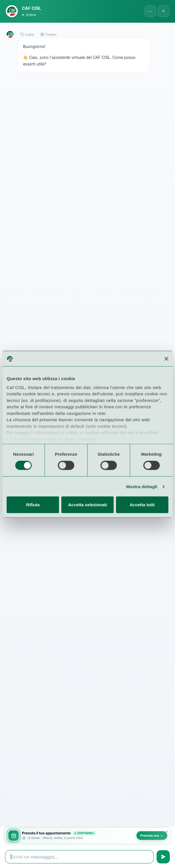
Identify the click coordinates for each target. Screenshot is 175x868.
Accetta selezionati (87, 505)
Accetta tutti (142, 505)
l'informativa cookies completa (63, 439)
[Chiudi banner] (166, 359)
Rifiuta (33, 505)
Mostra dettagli (142, 486)
